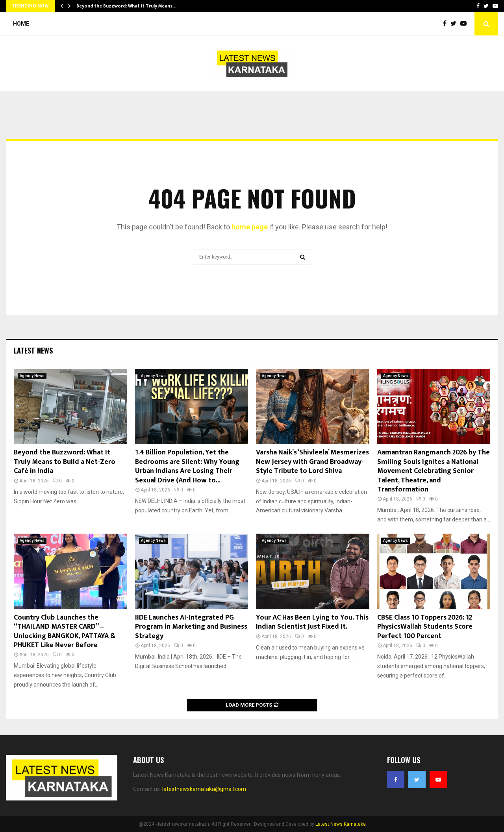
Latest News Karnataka (341, 824)
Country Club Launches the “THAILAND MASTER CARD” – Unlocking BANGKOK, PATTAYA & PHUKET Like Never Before (65, 631)
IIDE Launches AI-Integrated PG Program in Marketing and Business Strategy (191, 627)
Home (21, 24)
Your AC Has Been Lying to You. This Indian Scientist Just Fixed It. (312, 622)
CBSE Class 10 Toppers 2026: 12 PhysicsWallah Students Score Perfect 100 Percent (425, 627)
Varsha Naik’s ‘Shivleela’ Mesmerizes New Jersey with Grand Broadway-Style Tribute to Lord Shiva (312, 462)
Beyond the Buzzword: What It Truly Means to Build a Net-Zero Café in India (65, 462)
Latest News (33, 350)
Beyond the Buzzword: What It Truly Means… (126, 6)
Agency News (32, 376)
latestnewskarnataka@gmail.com (204, 789)
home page (250, 227)
